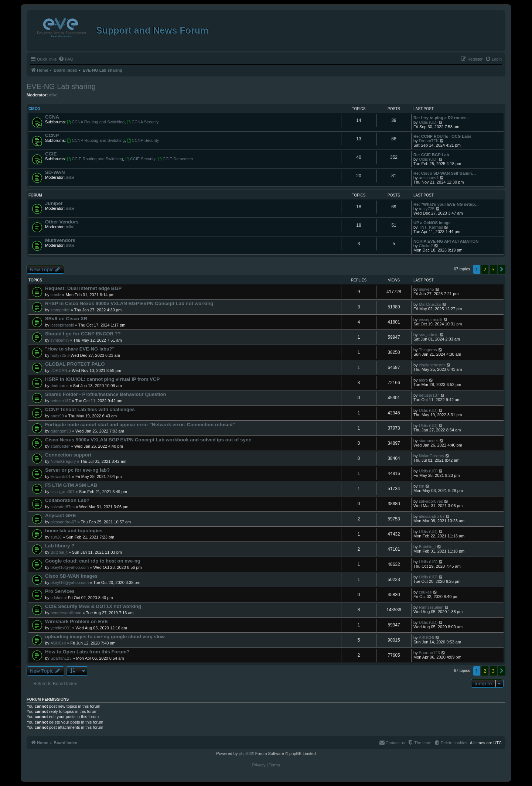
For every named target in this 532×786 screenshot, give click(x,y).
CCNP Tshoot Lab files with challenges (90, 409)
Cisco (34, 109)
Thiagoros (428, 350)
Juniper (54, 203)
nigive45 (427, 289)
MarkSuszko (430, 304)
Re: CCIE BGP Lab (431, 155)
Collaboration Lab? (67, 500)
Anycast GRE (61, 515)
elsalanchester (432, 365)
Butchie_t (59, 552)
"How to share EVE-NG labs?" (80, 349)
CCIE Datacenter (175, 159)
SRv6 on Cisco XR (66, 319)
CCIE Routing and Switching (95, 159)
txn (422, 486)
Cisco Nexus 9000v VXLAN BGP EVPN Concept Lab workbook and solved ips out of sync (148, 440)
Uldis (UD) (428, 122)
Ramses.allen (431, 607)
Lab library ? (60, 546)
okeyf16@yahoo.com (70, 567)
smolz (56, 295)
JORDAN (59, 370)
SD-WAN (55, 172)
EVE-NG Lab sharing (61, 86)
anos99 (57, 416)
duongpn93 (61, 431)
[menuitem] (66, 59)
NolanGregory (63, 461)
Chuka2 (426, 246)
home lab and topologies (74, 531)
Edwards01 (61, 476)
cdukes (57, 598)
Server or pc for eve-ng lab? (77, 470)
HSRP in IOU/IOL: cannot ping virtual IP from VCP (102, 379)
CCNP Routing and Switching (96, 140)
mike (53, 95)
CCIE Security (140, 159)
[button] (502, 269)
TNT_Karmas (431, 227)
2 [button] (485, 269)
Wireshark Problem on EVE (76, 621)
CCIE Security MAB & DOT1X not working (93, 606)
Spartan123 (61, 658)
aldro (423, 380)
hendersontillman (66, 613)
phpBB (245, 753)
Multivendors (60, 240)
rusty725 (427, 209)
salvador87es (63, 507)
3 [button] (493, 269)
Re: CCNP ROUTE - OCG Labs (442, 136)
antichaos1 (429, 178)
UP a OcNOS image (432, 223)
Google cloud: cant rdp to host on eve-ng (93, 561)
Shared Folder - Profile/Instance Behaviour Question (106, 394)
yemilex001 (61, 628)
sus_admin (429, 335)
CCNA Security (143, 122)
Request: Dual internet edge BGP (83, 288)
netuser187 (61, 401)
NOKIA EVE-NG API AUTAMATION (446, 241)
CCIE (51, 154)
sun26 (56, 537)
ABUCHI (58, 643)
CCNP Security (143, 140)
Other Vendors (62, 222)
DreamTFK (429, 141)
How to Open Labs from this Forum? (87, 652)
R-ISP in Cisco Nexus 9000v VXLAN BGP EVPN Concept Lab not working (129, 303)
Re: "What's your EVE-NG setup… (446, 204)
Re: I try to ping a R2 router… (442, 118)
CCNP (52, 135)
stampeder (60, 310)
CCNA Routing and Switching (96, 122)
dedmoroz (60, 386)
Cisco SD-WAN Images (71, 576)
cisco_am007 (63, 492)
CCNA (52, 117)
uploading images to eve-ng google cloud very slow (105, 637)
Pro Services (60, 591)
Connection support (68, 455)
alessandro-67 (64, 522)
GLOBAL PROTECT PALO (75, 364)
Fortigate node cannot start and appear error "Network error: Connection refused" (140, 425)
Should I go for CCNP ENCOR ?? (83, 334)
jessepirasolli (62, 325)
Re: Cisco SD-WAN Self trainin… (445, 173)
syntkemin (60, 340)
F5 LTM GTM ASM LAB (71, 485)
